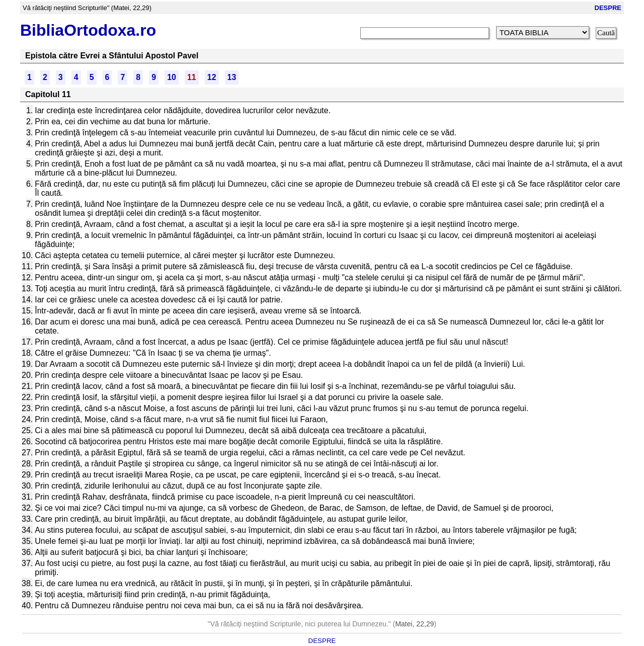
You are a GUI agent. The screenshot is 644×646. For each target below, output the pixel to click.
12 (212, 77)
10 (172, 77)
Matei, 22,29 (414, 624)
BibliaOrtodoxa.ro (88, 30)
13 (232, 77)
